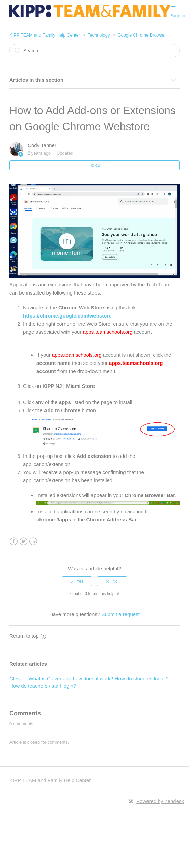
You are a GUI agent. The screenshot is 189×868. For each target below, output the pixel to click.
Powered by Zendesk (160, 801)
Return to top (28, 636)
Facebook (14, 542)
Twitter (23, 542)
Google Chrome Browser (142, 35)
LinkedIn (33, 542)
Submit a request (120, 614)
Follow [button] (95, 165)
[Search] (94, 51)
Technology (99, 35)
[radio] (77, 581)
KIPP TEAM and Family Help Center (45, 35)
